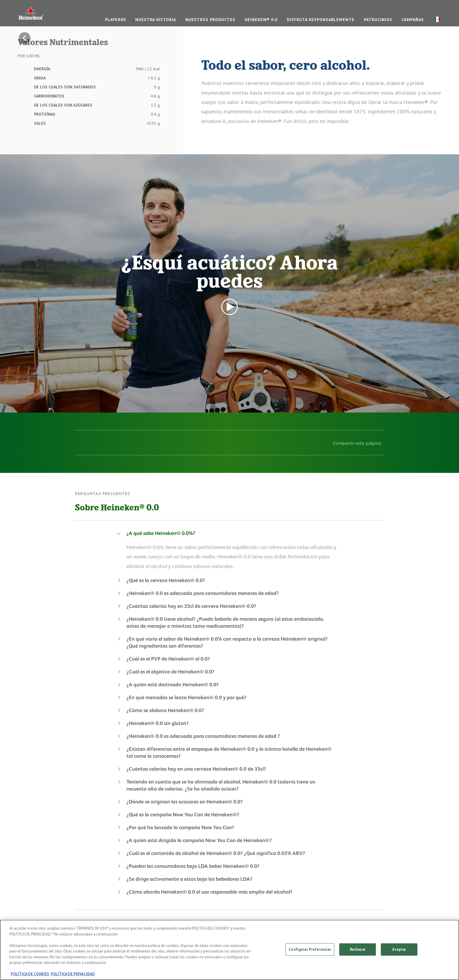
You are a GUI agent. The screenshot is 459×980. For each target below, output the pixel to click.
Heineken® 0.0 (261, 20)
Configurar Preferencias (310, 949)
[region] (229, 950)
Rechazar (358, 949)
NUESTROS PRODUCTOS (210, 20)
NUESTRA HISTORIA (156, 20)
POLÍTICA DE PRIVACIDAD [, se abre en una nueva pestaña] (73, 974)
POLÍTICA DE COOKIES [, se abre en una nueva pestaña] (30, 974)
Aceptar (399, 949)
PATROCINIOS (378, 20)
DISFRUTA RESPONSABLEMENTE (321, 20)
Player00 (115, 20)
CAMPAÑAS (413, 20)
